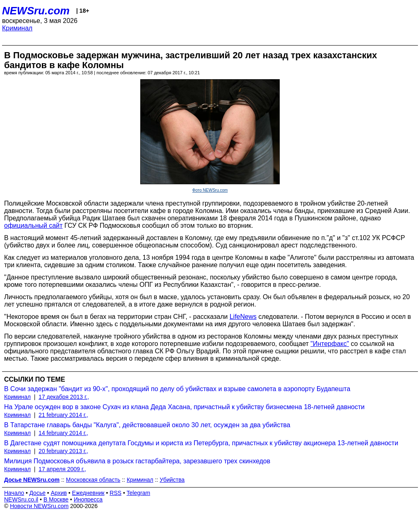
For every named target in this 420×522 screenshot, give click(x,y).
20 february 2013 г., (63, 451)
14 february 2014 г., (63, 433)
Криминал (17, 28)
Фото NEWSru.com (210, 190)
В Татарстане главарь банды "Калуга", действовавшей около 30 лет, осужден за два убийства (147, 425)
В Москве (56, 499)
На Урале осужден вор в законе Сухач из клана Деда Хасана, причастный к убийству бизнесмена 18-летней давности (184, 407)
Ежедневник (88, 493)
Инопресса (88, 499)
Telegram (139, 493)
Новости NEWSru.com (39, 506)
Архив (59, 493)
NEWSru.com (36, 11)
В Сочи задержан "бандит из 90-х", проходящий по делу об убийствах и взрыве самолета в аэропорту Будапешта (177, 389)
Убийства (172, 480)
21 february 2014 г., (63, 415)
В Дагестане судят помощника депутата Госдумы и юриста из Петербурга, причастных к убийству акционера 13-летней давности (201, 443)
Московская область (93, 480)
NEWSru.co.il (21, 499)
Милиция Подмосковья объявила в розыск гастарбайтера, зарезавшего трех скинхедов (137, 461)
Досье (37, 493)
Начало (14, 493)
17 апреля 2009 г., (62, 469)
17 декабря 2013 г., (64, 397)
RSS (115, 493)
